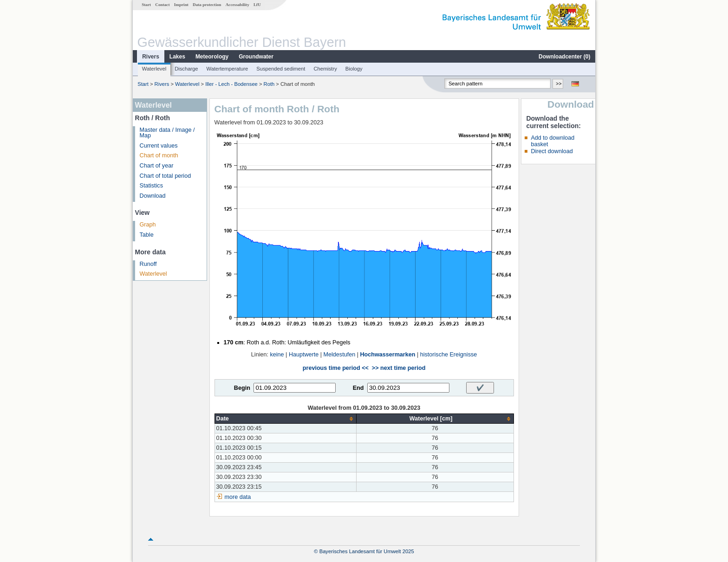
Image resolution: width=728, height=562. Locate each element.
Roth (269, 84)
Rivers (151, 57)
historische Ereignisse (449, 355)
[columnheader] (285, 419)
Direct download (552, 151)
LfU (257, 5)
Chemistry (325, 69)
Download (153, 196)
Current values (159, 146)
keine (277, 355)
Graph (148, 225)
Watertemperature (227, 69)
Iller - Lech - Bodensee (231, 84)
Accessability (237, 5)
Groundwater (256, 57)
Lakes (177, 57)
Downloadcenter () (564, 57)
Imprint (181, 5)
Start (146, 5)
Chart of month (159, 155)
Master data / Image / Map (167, 133)
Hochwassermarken (387, 355)
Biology (354, 69)
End (358, 388)
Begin (242, 388)
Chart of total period (166, 176)
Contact (162, 5)
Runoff (148, 264)
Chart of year (157, 166)
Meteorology (212, 57)
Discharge (186, 69)
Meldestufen (340, 355)
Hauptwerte (304, 355)
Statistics (151, 186)
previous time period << (336, 368)
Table (147, 235)
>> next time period (399, 368)
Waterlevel (154, 69)
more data (238, 497)
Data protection (207, 5)
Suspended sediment (281, 69)
